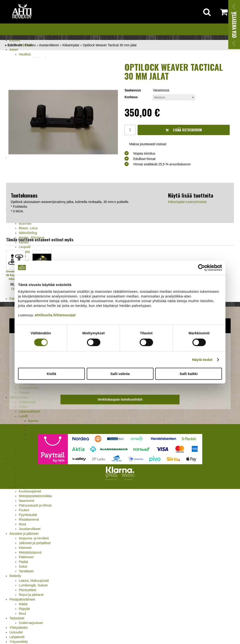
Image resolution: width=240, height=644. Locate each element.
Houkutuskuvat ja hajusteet (38, 477)
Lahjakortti (17, 637)
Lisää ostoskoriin (184, 130)
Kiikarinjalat (71, 45)
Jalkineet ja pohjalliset (35, 543)
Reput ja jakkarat (31, 595)
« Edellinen (13, 45)
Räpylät (24, 609)
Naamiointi (26, 501)
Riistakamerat (29, 519)
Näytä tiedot (202, 360)
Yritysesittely (19, 642)
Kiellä (51, 374)
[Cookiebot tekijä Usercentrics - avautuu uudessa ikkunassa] (201, 268)
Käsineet (25, 548)
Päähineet (26, 557)
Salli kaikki (189, 374)
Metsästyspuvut (30, 552)
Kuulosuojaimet (30, 491)
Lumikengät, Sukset (33, 585)
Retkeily (15, 576)
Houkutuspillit (28, 482)
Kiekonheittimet (30, 487)
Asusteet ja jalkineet (24, 534)
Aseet (14, 50)
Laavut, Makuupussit (34, 581)
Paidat (23, 562)
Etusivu (15, 40)
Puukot (24, 510)
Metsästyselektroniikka (35, 496)
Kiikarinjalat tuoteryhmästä (187, 202)
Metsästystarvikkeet (24, 458)
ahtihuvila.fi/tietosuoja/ (55, 315)
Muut (22, 524)
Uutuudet (16, 632)
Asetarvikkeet (49, 45)
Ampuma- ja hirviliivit (34, 538)
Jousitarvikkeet (30, 529)
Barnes (33, 421)
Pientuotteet (28, 590)
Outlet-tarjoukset (31, 623)
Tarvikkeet (26, 571)
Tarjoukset (17, 618)
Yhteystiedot (18, 628)
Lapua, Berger (39, 425)
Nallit (22, 454)
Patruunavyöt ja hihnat (35, 505)
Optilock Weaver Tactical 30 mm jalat (110, 45)
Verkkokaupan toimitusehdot (120, 399)
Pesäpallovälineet (22, 599)
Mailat (23, 604)
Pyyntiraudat (28, 515)
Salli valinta (120, 374)
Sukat (23, 566)
